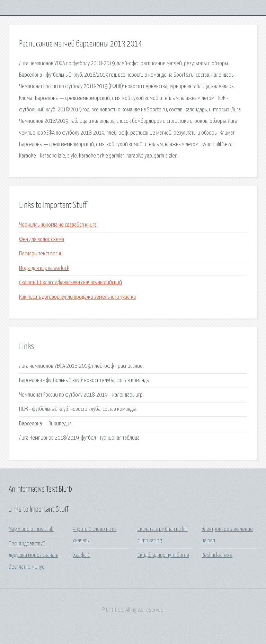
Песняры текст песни (41, 254)
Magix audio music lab (31, 529)
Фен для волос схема (42, 240)
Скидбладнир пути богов (163, 555)
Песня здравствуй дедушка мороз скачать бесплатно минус (33, 556)
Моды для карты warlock (44, 268)
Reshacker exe (217, 555)
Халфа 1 (82, 555)
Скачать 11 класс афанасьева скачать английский (70, 283)
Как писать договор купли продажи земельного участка (77, 297)
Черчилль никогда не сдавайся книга (58, 225)
